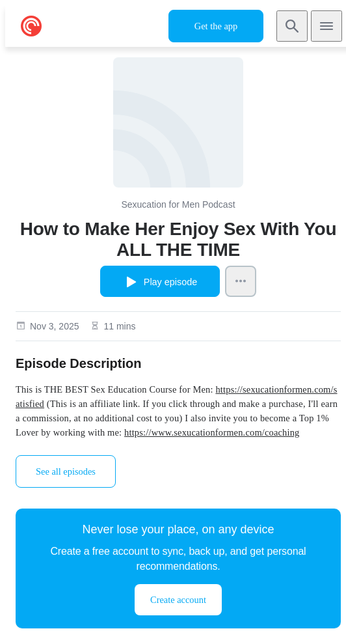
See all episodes (66, 471)
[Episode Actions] (241, 281)
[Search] (292, 26)
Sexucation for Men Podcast (178, 204)
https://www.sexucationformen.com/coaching (212, 432)
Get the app (216, 26)
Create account (178, 600)
